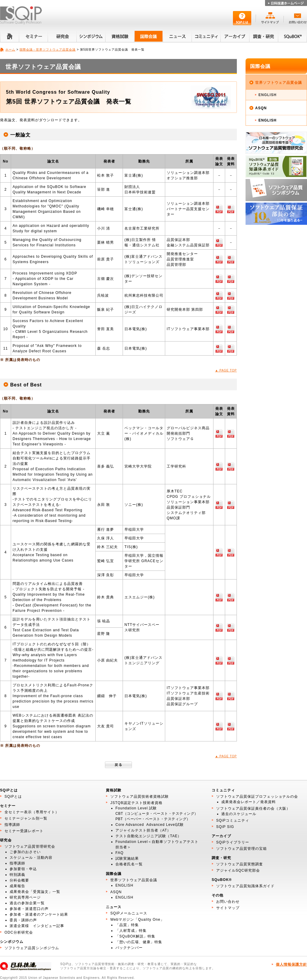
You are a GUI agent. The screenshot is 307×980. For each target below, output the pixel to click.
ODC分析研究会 (19, 932)
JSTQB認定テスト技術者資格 (136, 803)
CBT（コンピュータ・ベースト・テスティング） (157, 814)
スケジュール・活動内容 (31, 858)
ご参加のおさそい (25, 852)
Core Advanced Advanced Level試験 (150, 825)
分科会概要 (19, 880)
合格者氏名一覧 (129, 864)
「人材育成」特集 (131, 931)
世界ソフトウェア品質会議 (279, 83)
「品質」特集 (127, 925)
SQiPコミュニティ (233, 820)
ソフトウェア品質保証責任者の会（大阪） (253, 808)
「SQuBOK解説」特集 (135, 936)
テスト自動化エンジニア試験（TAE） (148, 836)
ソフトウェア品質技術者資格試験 (140, 797)
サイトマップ (228, 908)
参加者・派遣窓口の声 (29, 909)
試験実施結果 (127, 858)
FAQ (119, 853)
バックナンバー (129, 948)
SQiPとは (13, 797)
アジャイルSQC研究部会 (238, 870)
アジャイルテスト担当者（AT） (143, 830)
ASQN (261, 108)
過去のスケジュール (239, 814)
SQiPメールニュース (129, 913)
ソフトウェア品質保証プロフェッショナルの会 (257, 797)
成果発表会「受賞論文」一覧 (35, 892)
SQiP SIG (225, 827)
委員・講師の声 (23, 920)
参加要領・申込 (23, 869)
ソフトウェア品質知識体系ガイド (245, 886)
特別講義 (17, 875)
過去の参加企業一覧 (27, 903)
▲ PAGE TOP (226, 370)
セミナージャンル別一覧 (26, 818)
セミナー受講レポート (24, 831)
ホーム (10, 50)
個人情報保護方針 (291, 964)
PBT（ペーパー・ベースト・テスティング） (153, 819)
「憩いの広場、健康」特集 (139, 942)
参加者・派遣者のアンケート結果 (39, 914)
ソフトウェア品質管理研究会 (30, 846)
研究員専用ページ (25, 897)
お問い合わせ (228, 902)
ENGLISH (267, 95)
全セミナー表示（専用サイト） (32, 812)
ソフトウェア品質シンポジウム (32, 948)
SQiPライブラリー (233, 842)
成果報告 (17, 886)
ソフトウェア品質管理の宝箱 (241, 849)
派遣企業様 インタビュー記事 (37, 926)
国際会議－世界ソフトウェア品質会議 (48, 50)
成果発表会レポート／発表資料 (249, 802)
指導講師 (12, 825)
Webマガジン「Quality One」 (137, 920)
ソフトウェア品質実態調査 (240, 864)
